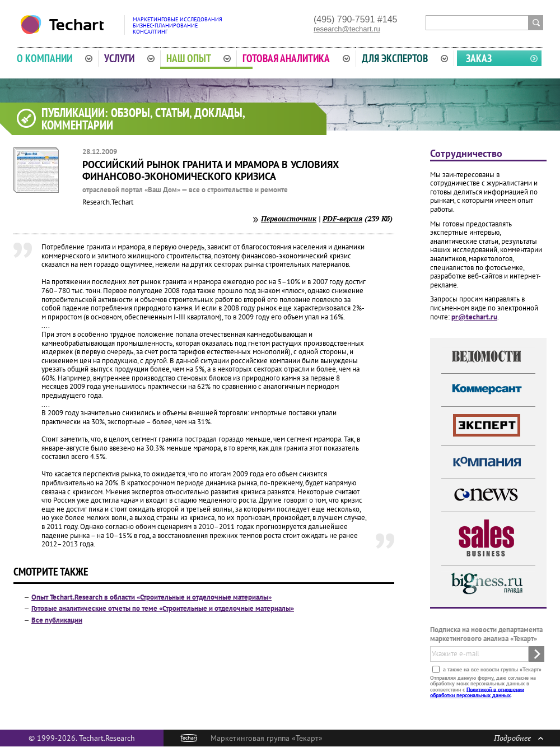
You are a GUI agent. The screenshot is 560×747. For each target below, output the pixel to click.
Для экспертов (405, 58)
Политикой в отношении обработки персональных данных (477, 692)
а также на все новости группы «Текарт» (491, 669)
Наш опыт (199, 58)
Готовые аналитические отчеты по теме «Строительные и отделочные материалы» (163, 608)
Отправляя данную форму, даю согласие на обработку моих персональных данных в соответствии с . (483, 686)
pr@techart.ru (474, 317)
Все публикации (57, 620)
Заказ (479, 58)
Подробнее (519, 738)
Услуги (129, 58)
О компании (55, 58)
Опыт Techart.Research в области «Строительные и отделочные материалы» (151, 597)
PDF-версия (342, 219)
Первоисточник (289, 219)
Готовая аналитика (296, 58)
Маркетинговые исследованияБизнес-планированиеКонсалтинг (178, 25)
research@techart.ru (347, 29)
